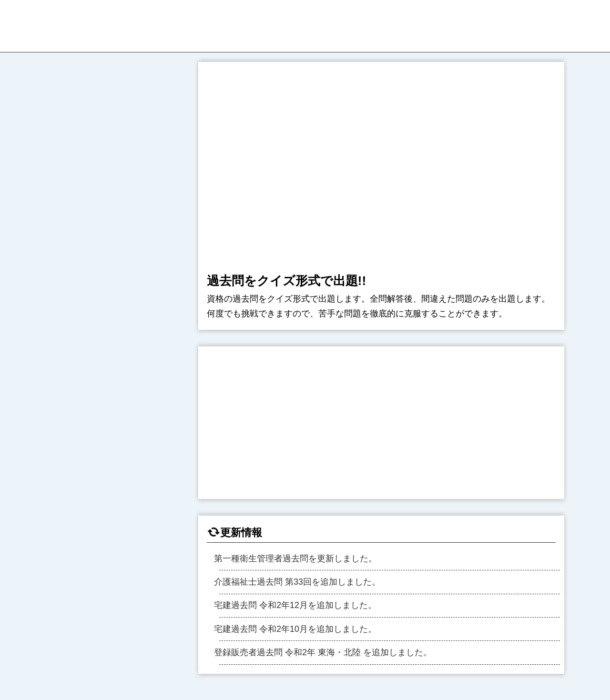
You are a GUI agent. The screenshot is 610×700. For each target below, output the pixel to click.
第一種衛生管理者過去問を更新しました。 (295, 558)
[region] (381, 423)
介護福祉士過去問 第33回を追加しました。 (297, 582)
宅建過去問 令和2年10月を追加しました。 (295, 629)
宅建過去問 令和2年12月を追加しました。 (295, 605)
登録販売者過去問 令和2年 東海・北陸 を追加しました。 (323, 652)
